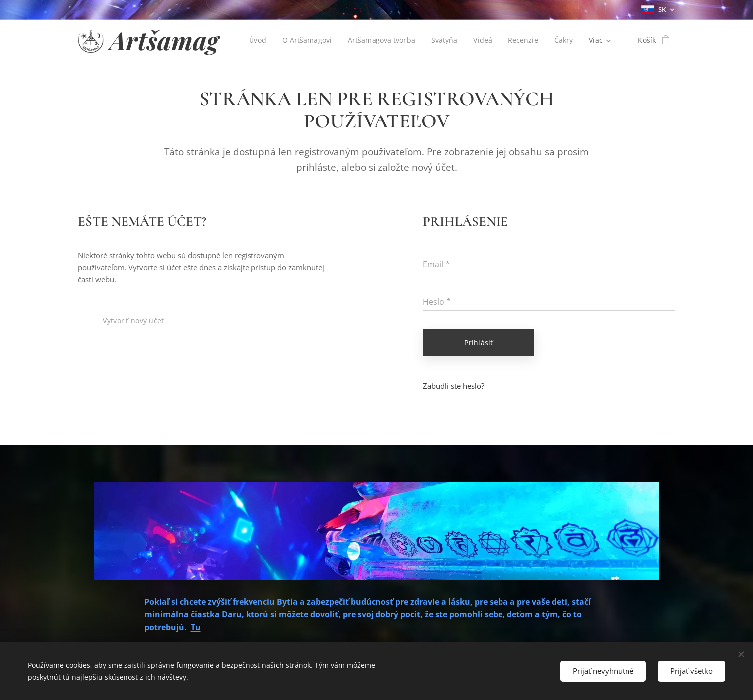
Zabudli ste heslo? (453, 386)
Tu (196, 627)
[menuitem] (255, 40)
